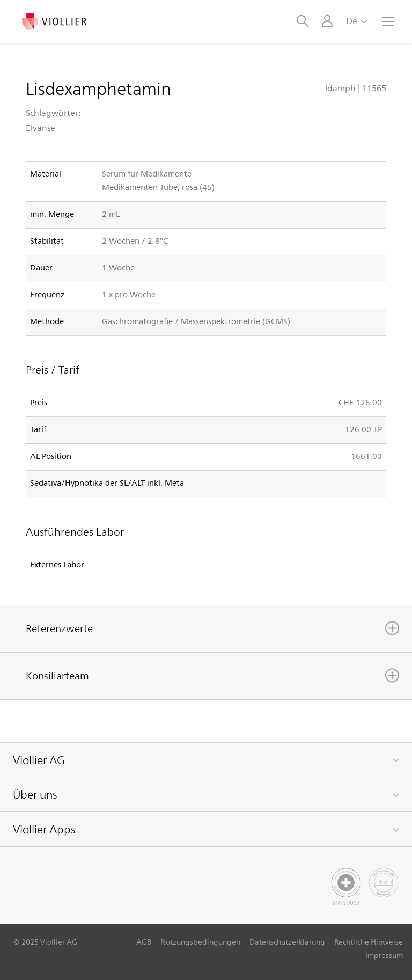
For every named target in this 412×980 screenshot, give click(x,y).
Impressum (384, 955)
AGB (144, 942)
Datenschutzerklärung (287, 942)
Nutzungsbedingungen (200, 942)
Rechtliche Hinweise (369, 942)
